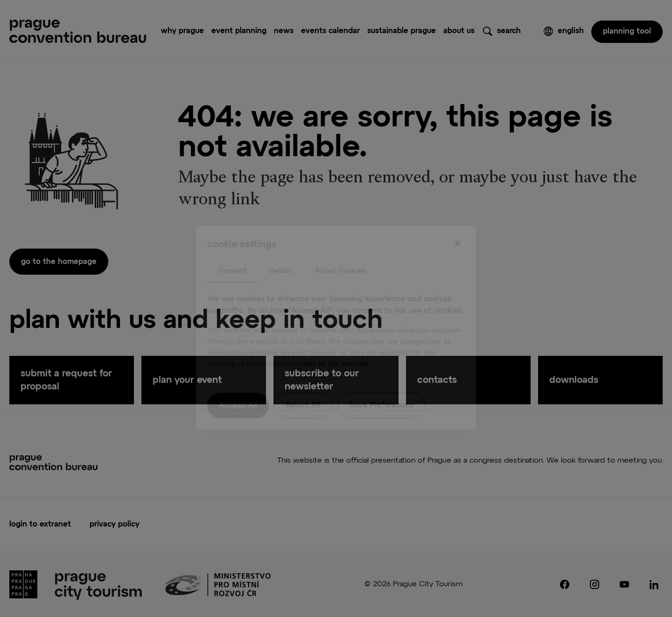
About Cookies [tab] (340, 252)
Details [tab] (281, 252)
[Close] (457, 225)
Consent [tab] (233, 252)
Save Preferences (381, 387)
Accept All (238, 387)
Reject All (303, 387)
